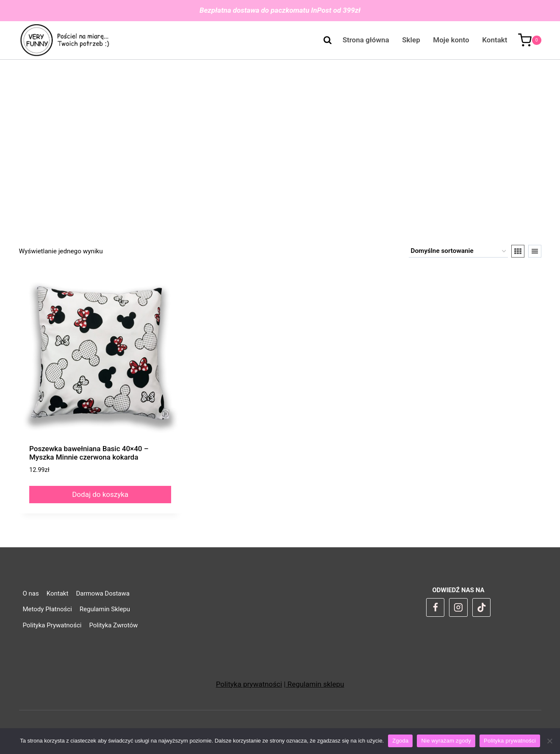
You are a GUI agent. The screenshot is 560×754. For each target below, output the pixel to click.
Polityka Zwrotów (113, 625)
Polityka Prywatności (52, 625)
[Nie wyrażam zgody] (549, 741)
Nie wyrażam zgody (446, 741)
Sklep (411, 40)
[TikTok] (482, 607)
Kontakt (495, 40)
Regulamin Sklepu (105, 609)
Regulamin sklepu (315, 684)
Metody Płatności (47, 609)
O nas (31, 593)
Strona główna (366, 40)
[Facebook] (435, 607)
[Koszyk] (530, 40)
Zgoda (400, 741)
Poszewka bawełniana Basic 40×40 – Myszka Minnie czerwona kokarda (89, 453)
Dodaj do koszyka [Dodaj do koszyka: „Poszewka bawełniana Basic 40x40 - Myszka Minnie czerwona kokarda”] (100, 494)
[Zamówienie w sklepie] (458, 251)
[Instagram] (458, 607)
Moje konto (451, 40)
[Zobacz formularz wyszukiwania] (323, 40)
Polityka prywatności (249, 684)
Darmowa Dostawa (103, 593)
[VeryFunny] (65, 40)
